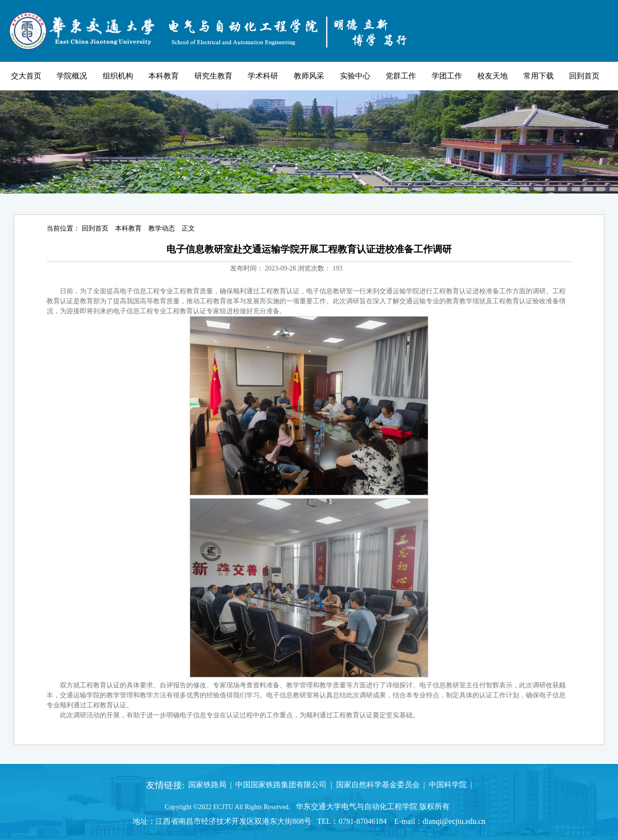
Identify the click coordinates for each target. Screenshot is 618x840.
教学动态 (162, 228)
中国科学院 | (449, 785)
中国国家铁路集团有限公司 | (282, 785)
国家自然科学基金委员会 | (379, 785)
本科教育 (128, 228)
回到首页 (95, 228)
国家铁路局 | (208, 785)
